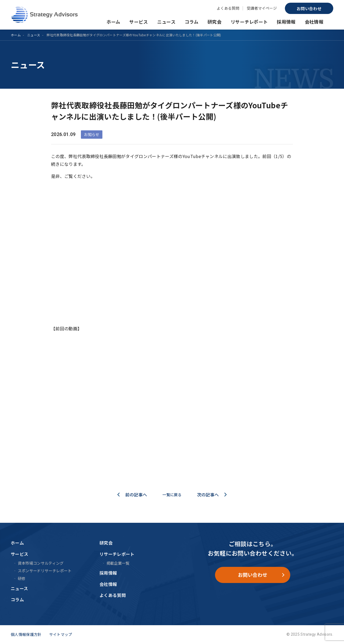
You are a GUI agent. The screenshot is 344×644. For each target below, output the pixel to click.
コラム (191, 22)
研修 (22, 578)
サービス (139, 22)
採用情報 (286, 22)
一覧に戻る (172, 495)
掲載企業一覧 (118, 563)
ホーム (113, 22)
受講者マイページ (262, 8)
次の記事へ (210, 495)
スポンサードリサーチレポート (45, 570)
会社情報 (314, 22)
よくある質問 (228, 8)
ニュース (166, 22)
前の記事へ (134, 495)
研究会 (214, 22)
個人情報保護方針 (26, 634)
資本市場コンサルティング (41, 563)
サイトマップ (61, 634)
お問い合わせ (309, 8)
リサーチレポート (249, 22)
